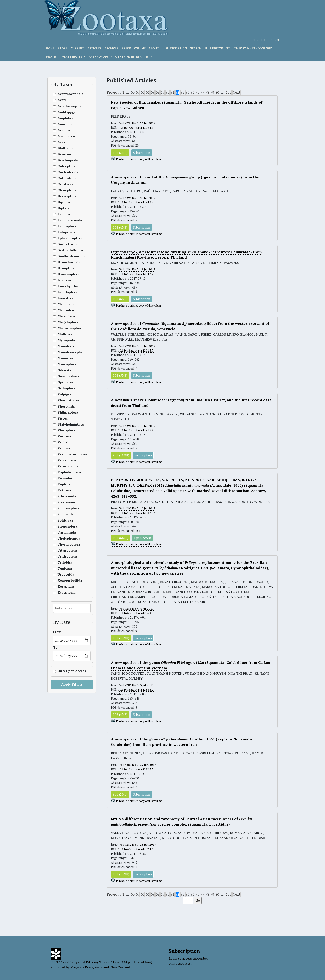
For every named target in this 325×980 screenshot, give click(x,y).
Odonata (64, 370)
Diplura (64, 202)
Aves (61, 142)
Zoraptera (66, 586)
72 (177, 92)
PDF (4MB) (120, 227)
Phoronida (66, 406)
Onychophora (67, 376)
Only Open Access (67, 671)
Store (62, 48)
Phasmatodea (67, 400)
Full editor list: (218, 48)
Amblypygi (66, 112)
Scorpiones (67, 502)
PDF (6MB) (120, 299)
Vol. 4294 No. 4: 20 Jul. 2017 (138, 198)
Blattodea (65, 148)
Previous (114, 92)
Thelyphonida (67, 538)
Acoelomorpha (67, 106)
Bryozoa (64, 154)
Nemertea (65, 358)
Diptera (64, 208)
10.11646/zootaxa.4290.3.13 (136, 513)
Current (77, 48)
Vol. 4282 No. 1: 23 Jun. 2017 (138, 845)
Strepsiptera (67, 526)
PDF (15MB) (121, 639)
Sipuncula (66, 514)
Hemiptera (66, 268)
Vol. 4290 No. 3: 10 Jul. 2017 (138, 509)
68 (158, 92)
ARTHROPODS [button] (99, 56)
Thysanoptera (67, 544)
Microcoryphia (67, 328)
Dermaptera (67, 196)
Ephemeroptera (67, 238)
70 (167, 92)
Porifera (64, 436)
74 (187, 92)
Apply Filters (72, 684)
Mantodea (66, 310)
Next (236, 92)
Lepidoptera (67, 292)
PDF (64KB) (121, 538)
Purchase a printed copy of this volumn (139, 159)
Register (259, 40)
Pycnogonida (67, 466)
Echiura (64, 214)
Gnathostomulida (67, 256)
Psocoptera (67, 460)
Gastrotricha (67, 244)
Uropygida (66, 574)
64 (138, 92)
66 (148, 92)
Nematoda (66, 346)
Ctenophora (67, 190)
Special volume (134, 48)
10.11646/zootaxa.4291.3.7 (136, 351)
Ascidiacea (66, 136)
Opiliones (65, 382)
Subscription (176, 48)
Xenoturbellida (67, 580)
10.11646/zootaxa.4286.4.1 (136, 613)
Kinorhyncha (67, 286)
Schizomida (67, 496)
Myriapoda (66, 340)
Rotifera (64, 490)
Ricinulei (65, 478)
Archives (111, 48)
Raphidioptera (67, 472)
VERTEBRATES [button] (73, 56)
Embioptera (67, 226)
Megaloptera (67, 322)
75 (192, 92)
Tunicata (65, 568)
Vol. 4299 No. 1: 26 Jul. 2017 (138, 123)
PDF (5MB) (120, 376)
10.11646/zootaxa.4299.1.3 (136, 128)
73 (182, 92)
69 (162, 92)
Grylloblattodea (67, 250)
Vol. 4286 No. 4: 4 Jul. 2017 (137, 609)
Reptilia (64, 484)
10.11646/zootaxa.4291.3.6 (136, 431)
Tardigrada (67, 532)
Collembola (67, 178)
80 (217, 92)
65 (143, 92)
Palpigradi (66, 394)
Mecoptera (66, 316)
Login (274, 40)
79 (212, 92)
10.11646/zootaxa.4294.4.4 (136, 202)
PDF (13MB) (121, 875)
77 (202, 92)
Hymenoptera (67, 274)
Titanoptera (67, 550)
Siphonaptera (67, 508)
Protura (64, 448)
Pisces (63, 418)
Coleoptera (67, 166)
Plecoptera (66, 430)
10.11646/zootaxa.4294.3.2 (136, 274)
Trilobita (65, 562)
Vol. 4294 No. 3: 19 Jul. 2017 (138, 270)
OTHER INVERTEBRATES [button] (132, 56)
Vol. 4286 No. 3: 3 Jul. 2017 (137, 686)
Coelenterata (67, 172)
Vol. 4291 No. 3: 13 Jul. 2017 (138, 346)
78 (207, 92)
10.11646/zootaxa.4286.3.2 (136, 690)
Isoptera (64, 280)
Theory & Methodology (253, 48)
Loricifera (66, 298)
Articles (94, 48)
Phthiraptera (67, 412)
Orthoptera (67, 388)
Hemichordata (67, 262)
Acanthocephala (67, 94)
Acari (62, 100)
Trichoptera (67, 556)
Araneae (64, 130)
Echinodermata (67, 220)
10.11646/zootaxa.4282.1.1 (136, 850)
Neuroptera (67, 364)
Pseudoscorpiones (67, 454)
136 (229, 92)
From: (58, 632)
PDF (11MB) (121, 456)
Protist (52, 56)
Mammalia (66, 304)
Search (196, 48)
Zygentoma (67, 592)
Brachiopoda (67, 160)
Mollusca (65, 334)
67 (153, 92)
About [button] (154, 48)
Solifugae (65, 520)
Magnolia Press (82, 967)
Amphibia (65, 118)
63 (133, 92)
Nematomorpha (67, 352)
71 (172, 92)
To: (56, 647)
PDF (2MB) (120, 153)
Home (50, 48)
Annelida (65, 124)
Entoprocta (67, 232)
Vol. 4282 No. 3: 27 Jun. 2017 (138, 765)
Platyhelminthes (67, 424)
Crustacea (66, 184)
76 (197, 92)
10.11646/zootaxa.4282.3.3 (136, 770)
